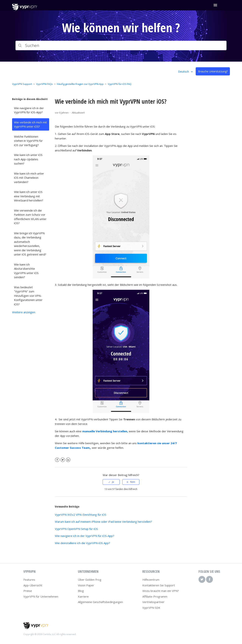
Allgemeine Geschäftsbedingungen (100, 602)
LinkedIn (68, 460)
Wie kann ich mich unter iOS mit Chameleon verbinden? (29, 178)
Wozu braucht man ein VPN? (161, 591)
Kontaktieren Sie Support (159, 585)
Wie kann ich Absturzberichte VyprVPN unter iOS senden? (26, 271)
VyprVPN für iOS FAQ (120, 84)
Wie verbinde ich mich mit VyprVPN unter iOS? (30, 124)
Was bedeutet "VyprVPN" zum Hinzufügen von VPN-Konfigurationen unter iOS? (28, 296)
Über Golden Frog (90, 580)
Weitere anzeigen (24, 312)
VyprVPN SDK (151, 608)
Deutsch (184, 71)
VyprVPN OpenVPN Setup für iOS (76, 529)
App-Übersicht (33, 585)
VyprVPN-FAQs (44, 84)
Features (29, 580)
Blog (81, 591)
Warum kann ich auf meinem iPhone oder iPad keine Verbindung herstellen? (103, 522)
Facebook (57, 460)
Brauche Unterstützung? (213, 71)
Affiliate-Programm (155, 596)
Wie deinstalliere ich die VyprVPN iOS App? (82, 543)
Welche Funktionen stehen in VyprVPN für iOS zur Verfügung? (28, 141)
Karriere (83, 596)
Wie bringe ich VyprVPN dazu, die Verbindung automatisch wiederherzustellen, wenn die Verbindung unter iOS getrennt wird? (30, 244)
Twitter (63, 460)
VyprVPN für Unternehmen (41, 596)
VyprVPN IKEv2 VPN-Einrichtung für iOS (81, 515)
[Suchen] (121, 45)
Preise (28, 591)
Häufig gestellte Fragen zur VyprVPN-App (80, 84)
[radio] (111, 482)
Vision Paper (86, 585)
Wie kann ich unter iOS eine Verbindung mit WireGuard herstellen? (29, 196)
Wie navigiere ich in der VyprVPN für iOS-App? (29, 110)
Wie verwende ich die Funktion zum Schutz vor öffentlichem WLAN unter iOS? (30, 217)
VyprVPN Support (22, 84)
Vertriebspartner (153, 602)
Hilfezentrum (151, 580)
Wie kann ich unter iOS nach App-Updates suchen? (28, 159)
